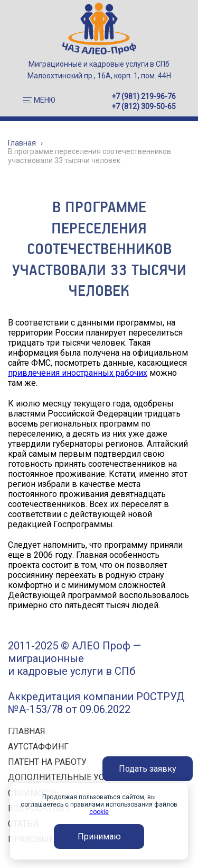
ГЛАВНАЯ (27, 731)
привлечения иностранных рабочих (78, 373)
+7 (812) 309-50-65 (144, 106)
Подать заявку (148, 769)
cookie (99, 812)
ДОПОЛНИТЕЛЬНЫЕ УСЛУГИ (67, 777)
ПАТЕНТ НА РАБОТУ (47, 762)
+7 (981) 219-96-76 (144, 96)
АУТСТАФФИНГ (38, 747)
